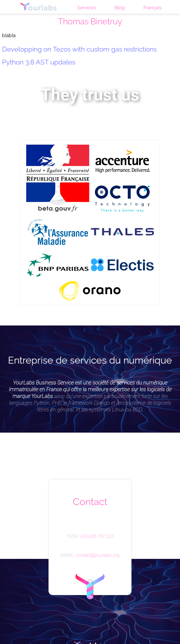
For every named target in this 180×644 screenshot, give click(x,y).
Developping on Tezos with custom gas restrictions (79, 49)
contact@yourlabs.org (98, 555)
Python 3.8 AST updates (39, 62)
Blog (120, 8)
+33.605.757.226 (97, 536)
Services (87, 8)
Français (153, 8)
